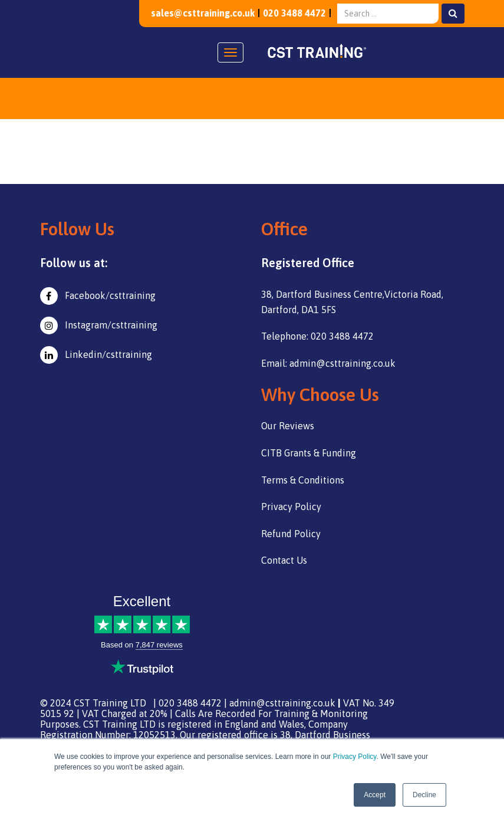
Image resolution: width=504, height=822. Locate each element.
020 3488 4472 (294, 13)
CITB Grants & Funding (309, 453)
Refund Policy (291, 534)
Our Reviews (288, 426)
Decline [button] (424, 795)
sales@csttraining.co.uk (202, 13)
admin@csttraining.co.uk (282, 703)
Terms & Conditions (303, 480)
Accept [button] (375, 795)
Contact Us (284, 560)
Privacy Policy (355, 757)
